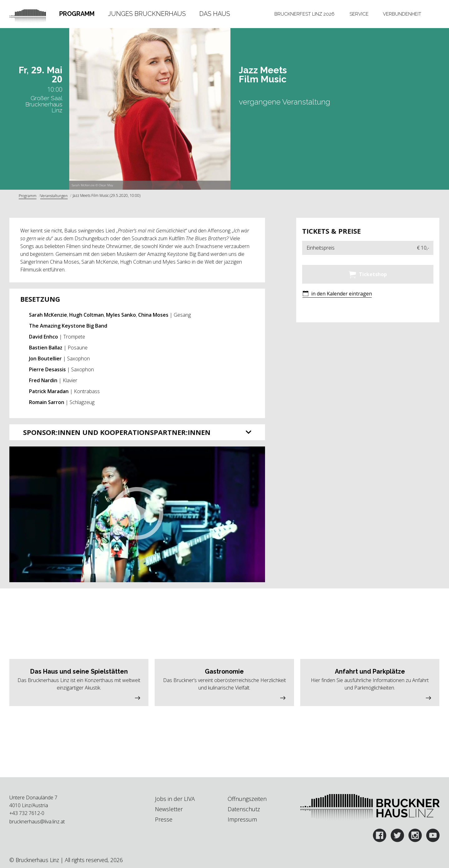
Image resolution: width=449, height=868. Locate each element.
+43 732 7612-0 (27, 813)
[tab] (77, 14)
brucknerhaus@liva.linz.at (37, 822)
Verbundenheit (402, 14)
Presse (164, 819)
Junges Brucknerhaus (147, 14)
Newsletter (169, 809)
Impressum (242, 819)
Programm (77, 14)
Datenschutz (244, 809)
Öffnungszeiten (247, 799)
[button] (137, 514)
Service (359, 14)
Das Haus (215, 14)
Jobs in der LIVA (175, 799)
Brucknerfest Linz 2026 (304, 14)
